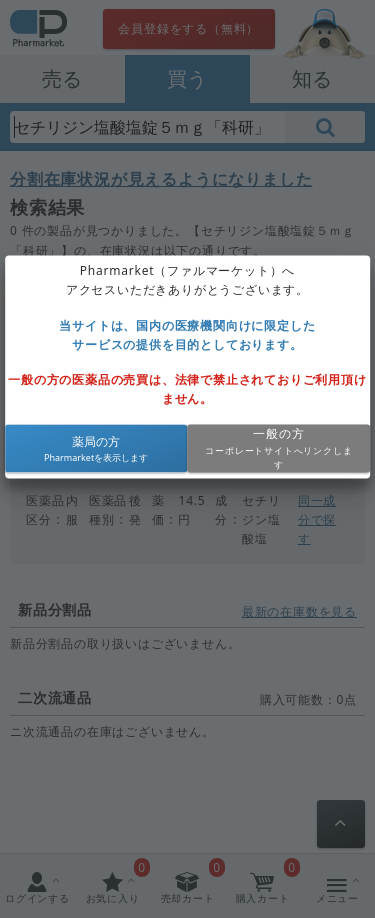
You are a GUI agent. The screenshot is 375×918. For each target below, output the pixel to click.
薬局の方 (96, 441)
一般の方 (278, 434)
